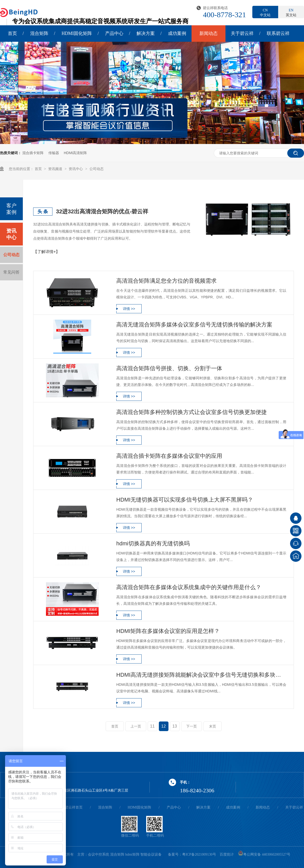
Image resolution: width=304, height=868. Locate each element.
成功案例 (177, 33)
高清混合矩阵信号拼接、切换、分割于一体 (169, 368)
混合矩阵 (39, 33)
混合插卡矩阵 (33, 153)
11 (153, 726)
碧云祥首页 (74, 807)
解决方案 (146, 33)
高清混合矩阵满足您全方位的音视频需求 (166, 281)
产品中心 (114, 33)
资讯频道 (56, 169)
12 (164, 726)
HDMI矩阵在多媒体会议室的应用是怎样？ (168, 631)
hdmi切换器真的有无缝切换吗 (153, 543)
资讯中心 (76, 169)
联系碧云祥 (278, 33)
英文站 (291, 12)
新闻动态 (208, 33)
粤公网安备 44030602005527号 (264, 854)
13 (175, 726)
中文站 (265, 12)
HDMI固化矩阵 (77, 33)
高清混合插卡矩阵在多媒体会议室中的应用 (169, 456)
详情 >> (129, 309)
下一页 (192, 726)
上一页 (136, 726)
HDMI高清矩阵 (75, 153)
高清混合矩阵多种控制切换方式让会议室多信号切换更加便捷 (192, 412)
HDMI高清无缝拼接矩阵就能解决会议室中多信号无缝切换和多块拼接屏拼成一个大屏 (201, 675)
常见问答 (11, 272)
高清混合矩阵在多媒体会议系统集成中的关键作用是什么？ (189, 587)
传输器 (54, 153)
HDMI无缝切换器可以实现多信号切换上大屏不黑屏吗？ (185, 500)
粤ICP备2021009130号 (199, 854)
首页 (12, 33)
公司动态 (97, 169)
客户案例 (11, 209)
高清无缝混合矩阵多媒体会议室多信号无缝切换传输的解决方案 (194, 325)
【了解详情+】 (46, 252)
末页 (213, 726)
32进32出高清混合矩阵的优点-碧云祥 (102, 211)
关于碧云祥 (242, 33)
